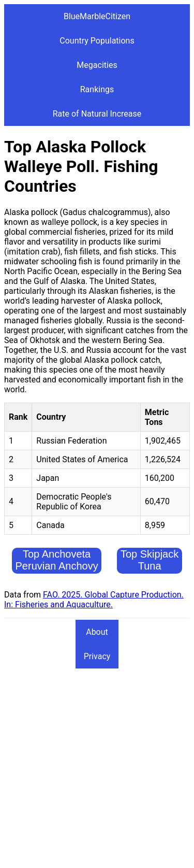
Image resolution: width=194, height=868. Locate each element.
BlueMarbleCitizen (97, 16)
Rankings (97, 89)
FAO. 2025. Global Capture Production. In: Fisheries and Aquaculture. (94, 600)
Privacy (97, 656)
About (97, 632)
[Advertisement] (97, 767)
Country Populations (97, 41)
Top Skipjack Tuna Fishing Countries (150, 572)
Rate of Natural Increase (97, 114)
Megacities (97, 65)
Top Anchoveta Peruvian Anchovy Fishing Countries (57, 566)
